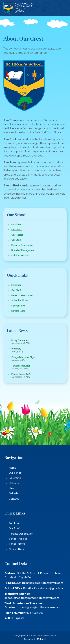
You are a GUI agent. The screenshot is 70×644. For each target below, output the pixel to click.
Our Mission (17, 235)
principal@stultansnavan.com (45, 583)
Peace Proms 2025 (21, 374)
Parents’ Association (22, 245)
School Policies (20, 301)
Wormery (16, 349)
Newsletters (18, 311)
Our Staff (16, 240)
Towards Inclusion (21, 366)
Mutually (41, 639)
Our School (16, 473)
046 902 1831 (35, 613)
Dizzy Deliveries (20, 340)
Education (15, 478)
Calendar (14, 483)
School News (18, 306)
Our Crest (17, 230)
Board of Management (23, 250)
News (12, 488)
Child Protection (20, 256)
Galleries (14, 493)
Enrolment (17, 225)
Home (13, 468)
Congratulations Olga (23, 357)
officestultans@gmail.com (49, 588)
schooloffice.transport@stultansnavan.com (32, 598)
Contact (14, 499)
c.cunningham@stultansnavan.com (38, 607)
